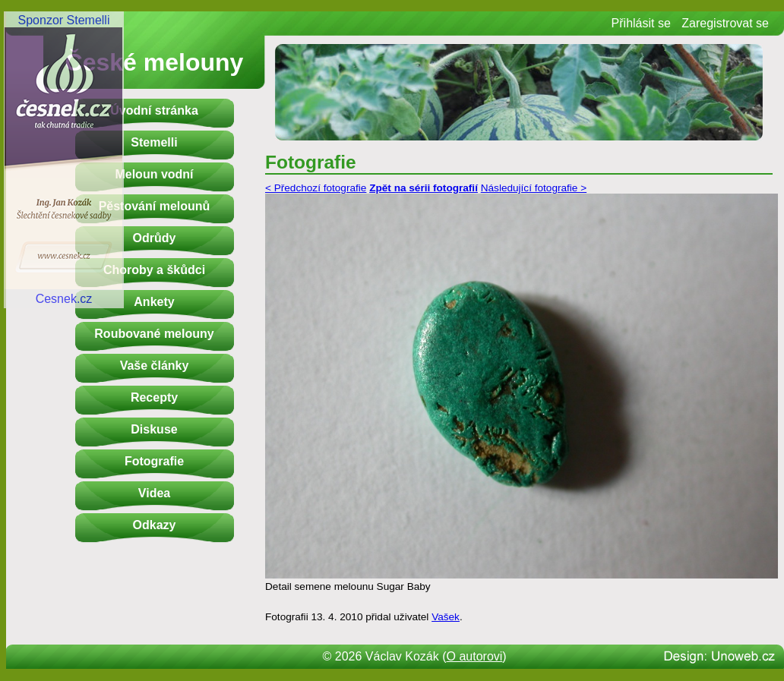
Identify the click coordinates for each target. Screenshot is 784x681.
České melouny (155, 62)
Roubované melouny (154, 334)
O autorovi (475, 656)
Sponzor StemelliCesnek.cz (64, 159)
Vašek (446, 617)
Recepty (154, 397)
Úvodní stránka (154, 110)
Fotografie (154, 461)
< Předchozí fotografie (316, 188)
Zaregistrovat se (725, 23)
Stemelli (154, 142)
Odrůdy (155, 238)
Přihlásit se (641, 23)
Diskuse (154, 429)
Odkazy (155, 525)
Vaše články (155, 366)
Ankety (154, 302)
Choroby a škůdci (154, 270)
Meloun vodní (154, 174)
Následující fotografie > (534, 188)
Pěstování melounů (155, 206)
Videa (154, 493)
